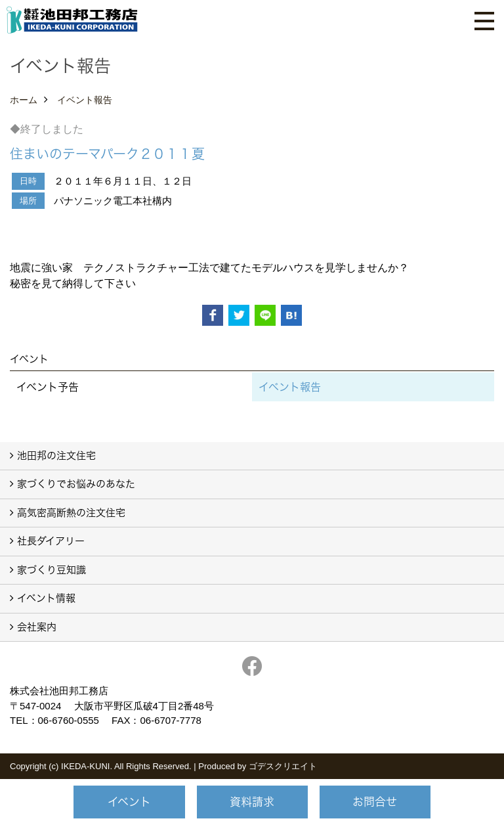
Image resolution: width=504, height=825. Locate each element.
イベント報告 (290, 387)
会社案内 (37, 627)
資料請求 (252, 802)
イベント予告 (48, 387)
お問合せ (375, 802)
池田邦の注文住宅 (56, 456)
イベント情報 (46, 598)
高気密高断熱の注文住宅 (71, 513)
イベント (129, 802)
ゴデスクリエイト (283, 766)
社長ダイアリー (51, 541)
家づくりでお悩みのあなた (76, 484)
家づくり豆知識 (52, 570)
